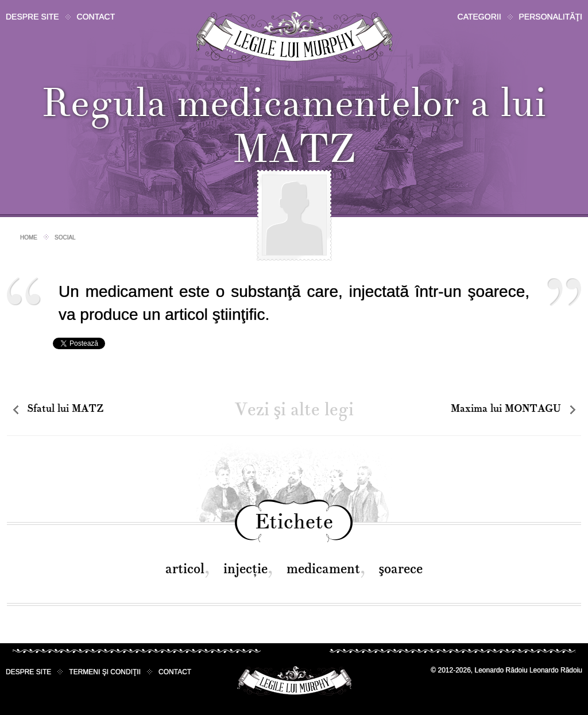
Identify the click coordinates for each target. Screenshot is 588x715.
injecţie (245, 569)
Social (65, 237)
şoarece (401, 569)
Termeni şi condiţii (105, 672)
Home (29, 237)
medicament (323, 569)
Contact (96, 17)
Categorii (479, 17)
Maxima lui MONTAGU (506, 409)
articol (185, 569)
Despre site (32, 17)
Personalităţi (551, 17)
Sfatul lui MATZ (65, 409)
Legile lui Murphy (294, 37)
